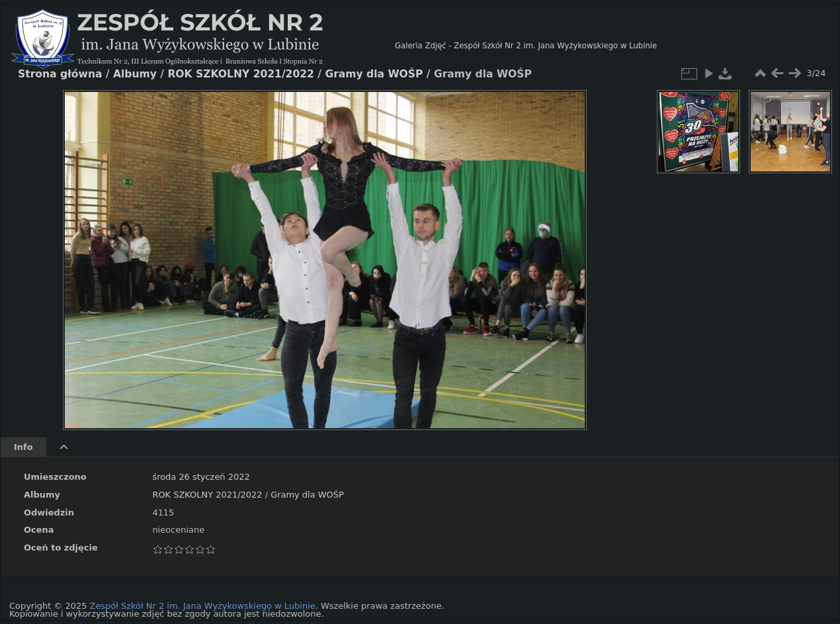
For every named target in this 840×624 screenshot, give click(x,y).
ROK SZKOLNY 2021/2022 (207, 495)
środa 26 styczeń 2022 (201, 477)
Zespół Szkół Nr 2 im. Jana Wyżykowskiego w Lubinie (203, 606)
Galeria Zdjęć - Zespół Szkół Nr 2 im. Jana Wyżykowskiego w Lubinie (526, 46)
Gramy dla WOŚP (307, 495)
